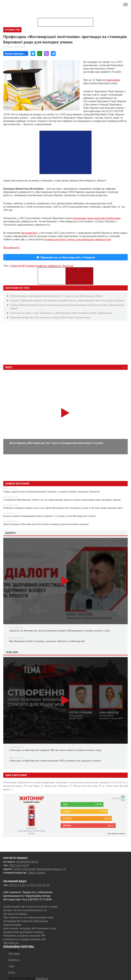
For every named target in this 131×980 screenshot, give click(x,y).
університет (55, 266)
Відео (9, 367)
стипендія (16, 266)
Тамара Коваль (37, 872)
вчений (30, 266)
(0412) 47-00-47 (19, 885)
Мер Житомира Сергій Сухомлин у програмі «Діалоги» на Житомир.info (47, 641)
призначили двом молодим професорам (97, 218)
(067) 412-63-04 (40, 885)
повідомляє (113, 80)
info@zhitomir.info (27, 862)
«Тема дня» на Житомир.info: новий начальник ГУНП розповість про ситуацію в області (55, 761)
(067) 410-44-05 (19, 865)
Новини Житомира (17, 484)
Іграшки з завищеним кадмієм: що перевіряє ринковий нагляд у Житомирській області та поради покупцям (67, 300)
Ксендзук (68, 266)
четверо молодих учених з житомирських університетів (78, 239)
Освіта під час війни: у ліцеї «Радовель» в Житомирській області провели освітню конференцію (61, 313)
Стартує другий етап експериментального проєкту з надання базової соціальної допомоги (52, 492)
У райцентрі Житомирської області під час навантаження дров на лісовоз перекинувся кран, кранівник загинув (62, 500)
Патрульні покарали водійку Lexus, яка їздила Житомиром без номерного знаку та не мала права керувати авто (63, 508)
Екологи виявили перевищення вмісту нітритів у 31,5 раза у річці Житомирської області (56, 296)
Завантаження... (15, 54)
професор (41, 266)
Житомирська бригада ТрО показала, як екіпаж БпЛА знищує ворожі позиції (50, 317)
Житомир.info (29, 233)
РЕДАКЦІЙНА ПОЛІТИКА (19, 946)
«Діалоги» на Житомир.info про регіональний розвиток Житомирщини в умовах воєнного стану (59, 631)
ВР (24, 266)
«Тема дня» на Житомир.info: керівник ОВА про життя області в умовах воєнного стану (55, 750)
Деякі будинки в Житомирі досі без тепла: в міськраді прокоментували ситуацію (46, 524)
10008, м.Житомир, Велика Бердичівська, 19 (40, 869)
